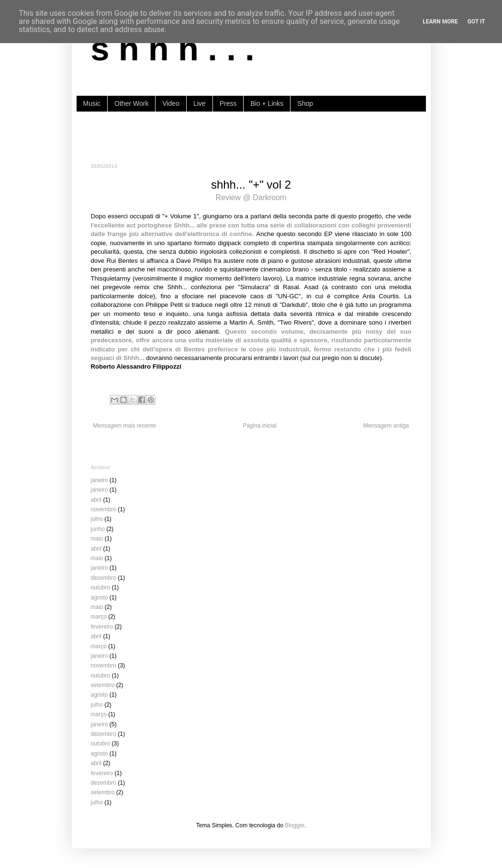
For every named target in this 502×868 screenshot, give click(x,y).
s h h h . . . (173, 49)
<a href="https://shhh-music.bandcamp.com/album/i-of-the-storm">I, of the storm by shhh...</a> (251, 136)
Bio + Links (267, 103)
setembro (103, 685)
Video (171, 103)
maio (97, 539)
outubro (101, 587)
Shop (305, 103)
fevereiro (102, 627)
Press (228, 103)
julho (97, 519)
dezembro (104, 578)
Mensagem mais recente (125, 426)
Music (92, 103)
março (99, 617)
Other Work (131, 103)
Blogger (295, 825)
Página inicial (260, 426)
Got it (476, 22)
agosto (100, 597)
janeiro (100, 480)
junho (98, 529)
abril (96, 500)
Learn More (440, 22)
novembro (104, 509)
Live (200, 103)
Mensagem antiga (386, 426)
